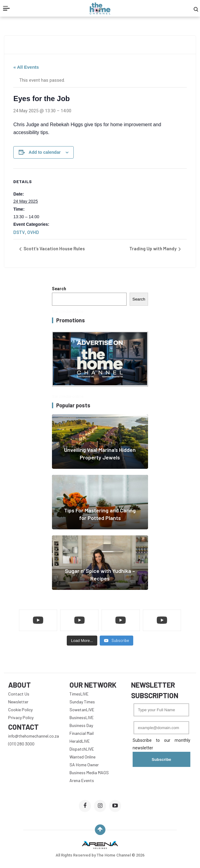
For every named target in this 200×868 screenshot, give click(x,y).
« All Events (26, 67)
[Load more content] (82, 641)
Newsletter (18, 702)
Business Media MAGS (89, 773)
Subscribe (161, 759)
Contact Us (19, 694)
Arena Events (82, 780)
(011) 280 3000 (21, 744)
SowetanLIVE (82, 710)
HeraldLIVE (80, 741)
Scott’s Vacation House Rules (54, 248)
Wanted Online (82, 757)
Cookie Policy (20, 710)
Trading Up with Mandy (153, 248)
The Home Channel (114, 855)
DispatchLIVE (82, 749)
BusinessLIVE (82, 717)
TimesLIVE (79, 694)
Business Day (81, 725)
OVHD (33, 232)
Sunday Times (82, 702)
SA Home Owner (84, 765)
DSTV (19, 232)
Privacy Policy (21, 717)
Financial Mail (82, 733)
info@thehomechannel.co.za (34, 736)
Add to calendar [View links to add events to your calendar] (45, 152)
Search (59, 289)
